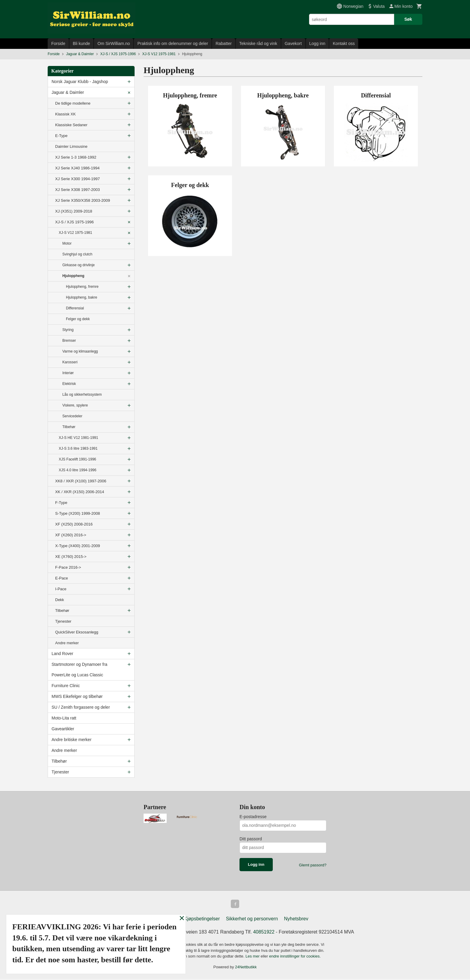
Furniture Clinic (66, 686)
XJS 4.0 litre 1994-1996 (77, 470)
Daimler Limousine (71, 146)
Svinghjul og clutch (77, 254)
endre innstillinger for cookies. (295, 957)
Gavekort (293, 43)
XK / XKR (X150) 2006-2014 (80, 492)
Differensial (75, 308)
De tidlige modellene (73, 103)
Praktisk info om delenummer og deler (173, 43)
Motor (67, 243)
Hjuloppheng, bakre (82, 297)
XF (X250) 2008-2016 (74, 524)
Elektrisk (69, 384)
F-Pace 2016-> (68, 567)
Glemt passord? (313, 865)
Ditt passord (251, 839)
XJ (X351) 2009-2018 (74, 211)
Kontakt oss (344, 43)
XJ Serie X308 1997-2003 (77, 190)
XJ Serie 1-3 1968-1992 (76, 157)
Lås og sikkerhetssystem (82, 395)
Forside (58, 43)
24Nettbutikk (246, 968)
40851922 (264, 933)
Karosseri (70, 362)
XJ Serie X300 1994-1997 (77, 179)
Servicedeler (72, 416)
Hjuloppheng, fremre (82, 287)
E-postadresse (253, 817)
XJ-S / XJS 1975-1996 (74, 222)
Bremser (69, 341)
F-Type (61, 503)
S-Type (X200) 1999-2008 (78, 513)
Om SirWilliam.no (114, 43)
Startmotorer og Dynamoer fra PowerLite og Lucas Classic (79, 670)
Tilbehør (69, 427)
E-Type (61, 136)
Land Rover (62, 654)
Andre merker (67, 643)
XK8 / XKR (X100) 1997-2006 (81, 481)
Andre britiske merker (71, 740)
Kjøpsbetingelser (202, 920)
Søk (408, 19)
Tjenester (63, 621)
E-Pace (62, 578)
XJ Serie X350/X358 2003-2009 (83, 200)
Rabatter (224, 43)
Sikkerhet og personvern (252, 920)
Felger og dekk (78, 319)
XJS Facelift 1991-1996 (77, 459)
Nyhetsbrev (296, 920)
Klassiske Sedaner (71, 125)
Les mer (253, 957)
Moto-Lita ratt (64, 718)
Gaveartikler (63, 729)
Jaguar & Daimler (68, 92)
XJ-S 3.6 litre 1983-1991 (78, 448)
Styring (68, 330)
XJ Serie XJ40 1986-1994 (77, 168)
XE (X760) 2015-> (71, 557)
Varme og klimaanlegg (80, 351)
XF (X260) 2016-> (71, 535)
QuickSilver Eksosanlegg (77, 632)
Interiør (68, 373)
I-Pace (61, 589)
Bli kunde (82, 43)
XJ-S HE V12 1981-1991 (78, 438)
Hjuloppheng (73, 276)
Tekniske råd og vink (258, 43)
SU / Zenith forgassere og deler (81, 707)
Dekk (60, 600)
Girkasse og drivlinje (79, 265)
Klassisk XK (65, 114)
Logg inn (317, 43)
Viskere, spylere (75, 405)
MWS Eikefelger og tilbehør (77, 696)
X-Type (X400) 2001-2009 (78, 546)
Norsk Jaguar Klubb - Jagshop (80, 82)
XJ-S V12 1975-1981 (75, 233)
